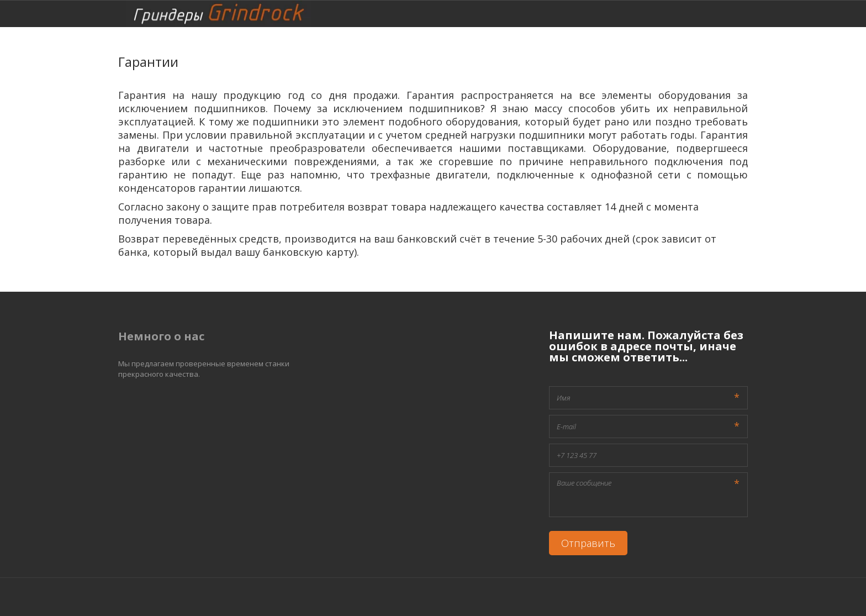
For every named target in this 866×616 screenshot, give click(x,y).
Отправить (588, 543)
